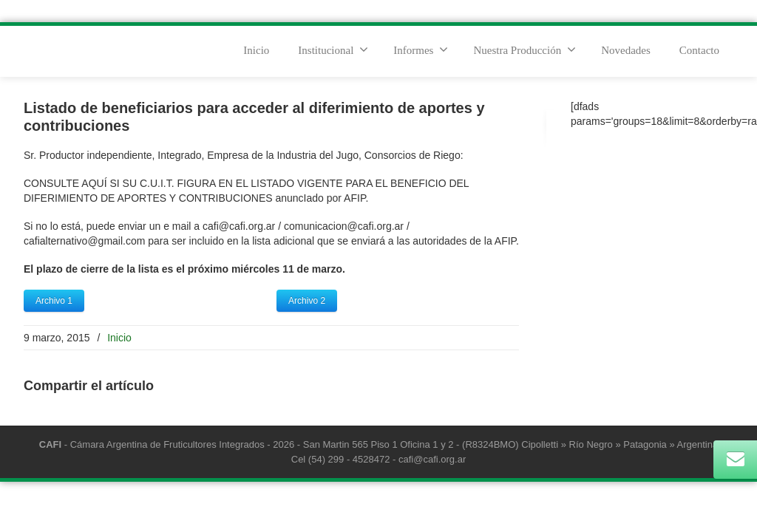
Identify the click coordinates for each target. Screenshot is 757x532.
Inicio (256, 50)
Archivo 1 (54, 301)
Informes (421, 50)
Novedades (626, 50)
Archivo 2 (307, 301)
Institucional (333, 50)
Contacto (699, 50)
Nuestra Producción (525, 50)
